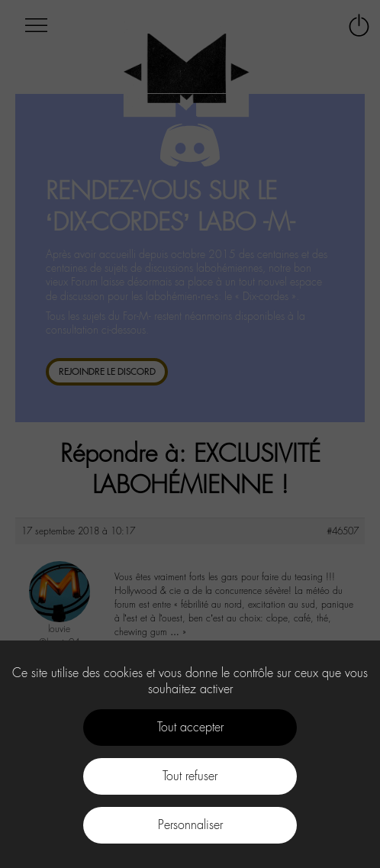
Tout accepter (190, 727)
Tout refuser (190, 776)
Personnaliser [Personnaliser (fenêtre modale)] (190, 825)
